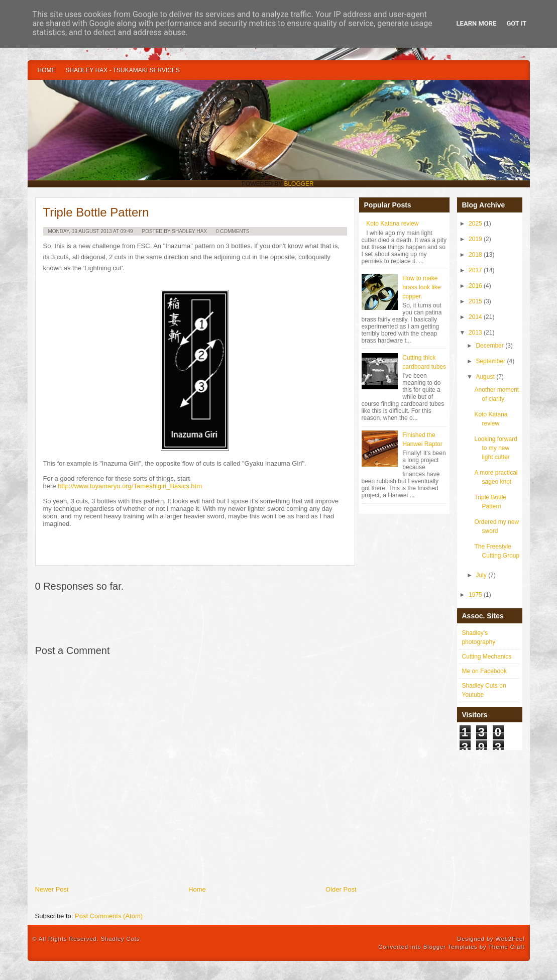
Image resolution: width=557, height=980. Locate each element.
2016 (475, 286)
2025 (475, 224)
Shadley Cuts (120, 939)
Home (47, 70)
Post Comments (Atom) (109, 916)
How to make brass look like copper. (421, 287)
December (489, 346)
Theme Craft (506, 947)
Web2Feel (510, 939)
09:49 (127, 231)
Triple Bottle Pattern (96, 212)
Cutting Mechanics (487, 657)
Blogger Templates (451, 947)
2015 (475, 301)
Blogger (299, 184)
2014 (475, 317)
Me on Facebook (484, 671)
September (490, 361)
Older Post (341, 889)
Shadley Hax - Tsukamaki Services (123, 70)
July (481, 575)
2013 (475, 333)
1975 (475, 595)
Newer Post (52, 889)
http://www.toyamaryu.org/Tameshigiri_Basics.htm (130, 486)
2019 (475, 239)
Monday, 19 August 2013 (80, 231)
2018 (475, 255)
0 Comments (233, 231)
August (485, 377)
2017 (475, 270)
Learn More (477, 23)
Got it (516, 23)
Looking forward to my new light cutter (495, 448)
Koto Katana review (392, 224)
